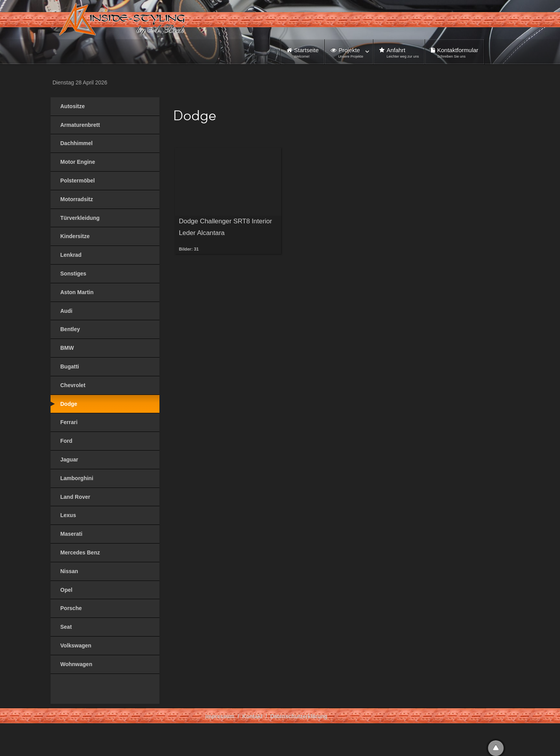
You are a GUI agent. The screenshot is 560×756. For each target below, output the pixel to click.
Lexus (68, 515)
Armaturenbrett (80, 125)
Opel (66, 590)
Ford (66, 441)
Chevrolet (73, 385)
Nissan (69, 571)
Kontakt (252, 716)
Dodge (69, 404)
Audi (66, 311)
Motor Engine (78, 162)
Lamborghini (77, 478)
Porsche (71, 608)
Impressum (220, 716)
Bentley (70, 329)
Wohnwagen (76, 664)
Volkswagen (76, 645)
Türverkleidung (80, 218)
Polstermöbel (78, 181)
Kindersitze (75, 236)
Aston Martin (77, 292)
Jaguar (69, 460)
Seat (66, 627)
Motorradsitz (77, 199)
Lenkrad (71, 255)
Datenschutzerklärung (299, 716)
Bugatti (70, 367)
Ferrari (69, 422)
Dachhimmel (76, 143)
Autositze (73, 106)
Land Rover (75, 497)
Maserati (71, 534)
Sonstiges (73, 274)
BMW (67, 348)
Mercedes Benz (80, 553)
